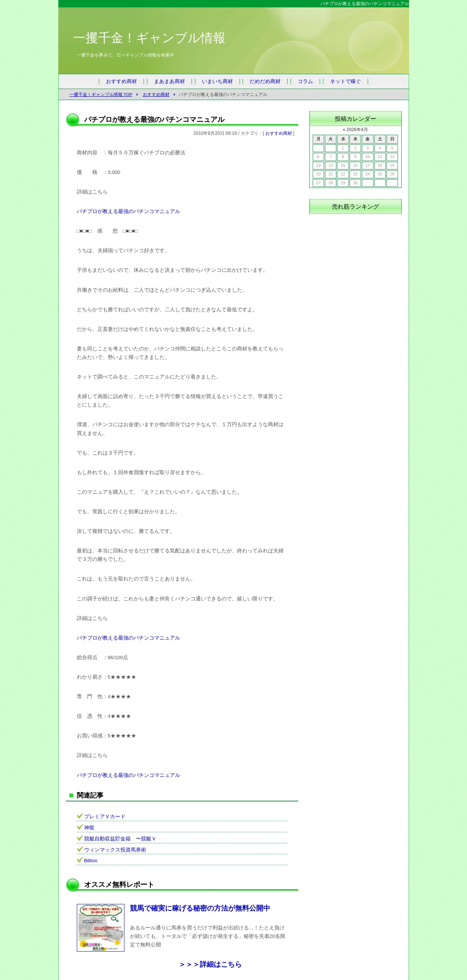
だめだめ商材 (265, 81)
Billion (91, 861)
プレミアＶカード (105, 817)
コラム (305, 81)
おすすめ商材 (121, 81)
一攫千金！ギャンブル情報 (149, 38)
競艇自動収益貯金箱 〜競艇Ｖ (120, 839)
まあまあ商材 (169, 81)
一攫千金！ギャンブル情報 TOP (101, 94)
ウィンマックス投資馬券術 (115, 850)
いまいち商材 (217, 81)
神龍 (89, 828)
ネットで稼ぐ (346, 81)
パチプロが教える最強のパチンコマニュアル (128, 211)
